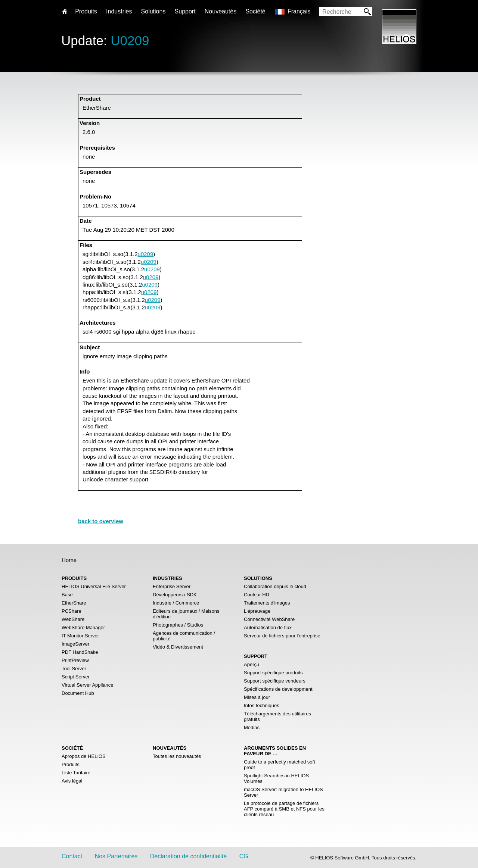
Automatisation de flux (268, 627)
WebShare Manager (83, 627)
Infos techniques (262, 705)
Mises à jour (257, 697)
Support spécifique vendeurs (275, 681)
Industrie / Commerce (176, 603)
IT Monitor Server (80, 636)
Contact (72, 856)
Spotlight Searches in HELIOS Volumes (276, 778)
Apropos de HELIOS (84, 756)
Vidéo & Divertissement (178, 647)
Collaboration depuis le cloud (275, 586)
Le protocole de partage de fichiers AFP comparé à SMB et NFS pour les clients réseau (284, 809)
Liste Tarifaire (76, 773)
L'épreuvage (257, 611)
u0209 (146, 254)
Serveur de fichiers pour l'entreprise (282, 636)
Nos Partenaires (116, 856)
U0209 (130, 40)
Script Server (76, 677)
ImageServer (75, 644)
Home (69, 560)
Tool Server (74, 669)
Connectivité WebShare (269, 619)
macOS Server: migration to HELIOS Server (283, 792)
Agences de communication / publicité (184, 636)
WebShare (73, 619)
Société (255, 11)
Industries (119, 11)
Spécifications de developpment (278, 689)
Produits (71, 764)
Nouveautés (221, 11)
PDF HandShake (80, 652)
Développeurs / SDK (175, 595)
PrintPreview (75, 660)
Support (185, 11)
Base (67, 595)
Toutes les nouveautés (177, 756)
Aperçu (252, 664)
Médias (252, 728)
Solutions (153, 11)
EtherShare (74, 603)
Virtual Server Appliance (88, 685)
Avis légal (72, 781)
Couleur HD (257, 595)
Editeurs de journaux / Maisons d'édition (186, 614)
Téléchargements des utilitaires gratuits (277, 716)
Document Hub (78, 693)
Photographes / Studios (178, 625)
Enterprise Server (172, 586)
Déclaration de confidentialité (188, 856)
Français (299, 11)
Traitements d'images (267, 603)
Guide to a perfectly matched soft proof (280, 765)
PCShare (72, 611)
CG (244, 856)
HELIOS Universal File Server (94, 586)
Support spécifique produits (273, 673)
